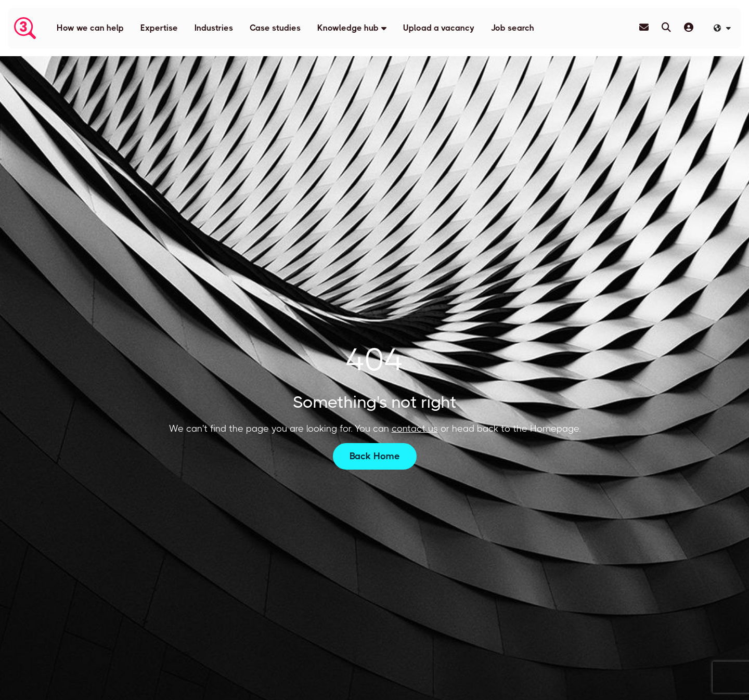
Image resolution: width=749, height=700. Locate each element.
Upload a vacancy (439, 28)
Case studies (275, 28)
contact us (415, 429)
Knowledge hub (348, 28)
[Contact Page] (644, 28)
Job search (513, 28)
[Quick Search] (666, 28)
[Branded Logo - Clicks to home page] (25, 28)
